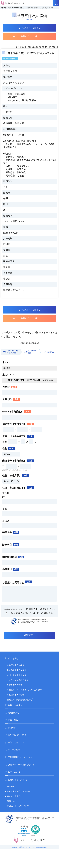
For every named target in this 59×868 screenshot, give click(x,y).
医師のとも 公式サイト (18, 812)
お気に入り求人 (15, 711)
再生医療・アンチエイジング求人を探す (26, 695)
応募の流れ (13, 726)
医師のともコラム (17, 748)
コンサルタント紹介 (18, 740)
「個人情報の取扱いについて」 (17, 610)
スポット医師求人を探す (19, 681)
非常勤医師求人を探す (18, 676)
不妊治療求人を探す (17, 700)
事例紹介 (12, 733)
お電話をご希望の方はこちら (29, 344)
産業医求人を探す (15, 690)
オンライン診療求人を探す (20, 685)
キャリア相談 (14, 755)
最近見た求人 (14, 718)
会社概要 (11, 792)
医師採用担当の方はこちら (21, 763)
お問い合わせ (14, 778)
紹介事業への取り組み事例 (20, 797)
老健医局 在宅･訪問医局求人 (21, 705)
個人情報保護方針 (15, 802)
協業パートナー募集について (22, 770)
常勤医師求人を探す (17, 671)
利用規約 (11, 807)
